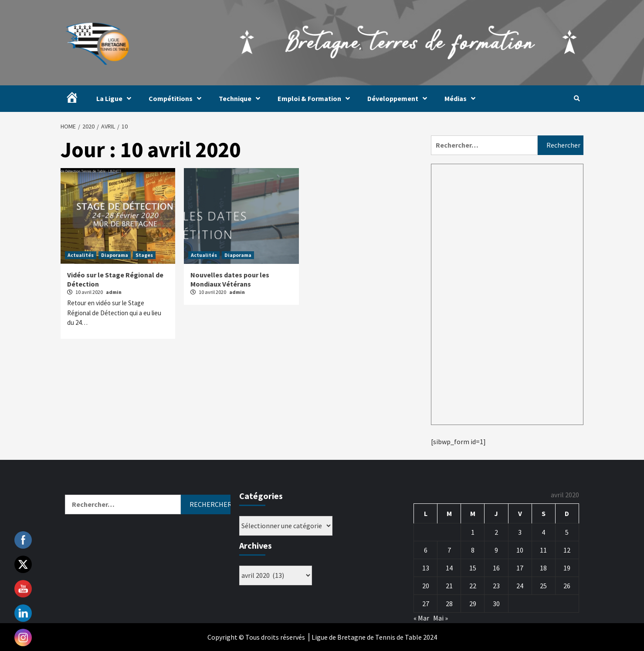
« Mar (421, 618)
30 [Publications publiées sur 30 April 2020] (496, 604)
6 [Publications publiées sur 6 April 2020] (426, 550)
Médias (462, 98)
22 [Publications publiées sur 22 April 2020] (473, 586)
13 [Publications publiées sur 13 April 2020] (426, 568)
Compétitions (177, 98)
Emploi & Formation (316, 98)
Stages (144, 255)
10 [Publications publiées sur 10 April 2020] (520, 550)
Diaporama (115, 255)
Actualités (81, 255)
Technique (242, 98)
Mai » (441, 618)
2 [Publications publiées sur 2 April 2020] (496, 532)
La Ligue (116, 98)
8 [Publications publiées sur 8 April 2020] (473, 550)
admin (114, 292)
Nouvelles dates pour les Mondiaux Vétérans (230, 279)
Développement (399, 98)
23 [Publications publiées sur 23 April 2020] (496, 586)
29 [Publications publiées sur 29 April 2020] (473, 604)
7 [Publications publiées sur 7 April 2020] (449, 550)
